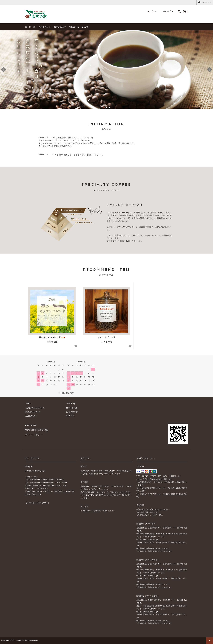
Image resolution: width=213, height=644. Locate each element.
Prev (4, 70)
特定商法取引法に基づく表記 (37, 429)
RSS (27, 425)
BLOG (85, 27)
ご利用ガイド (45, 27)
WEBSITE (74, 27)
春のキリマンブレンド (52, 337)
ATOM (33, 425)
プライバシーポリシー (35, 433)
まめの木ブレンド (106, 337)
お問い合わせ (60, 27)
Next (209, 70)
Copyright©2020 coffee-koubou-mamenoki (19, 641)
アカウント (205, 2)
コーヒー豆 (30, 27)
